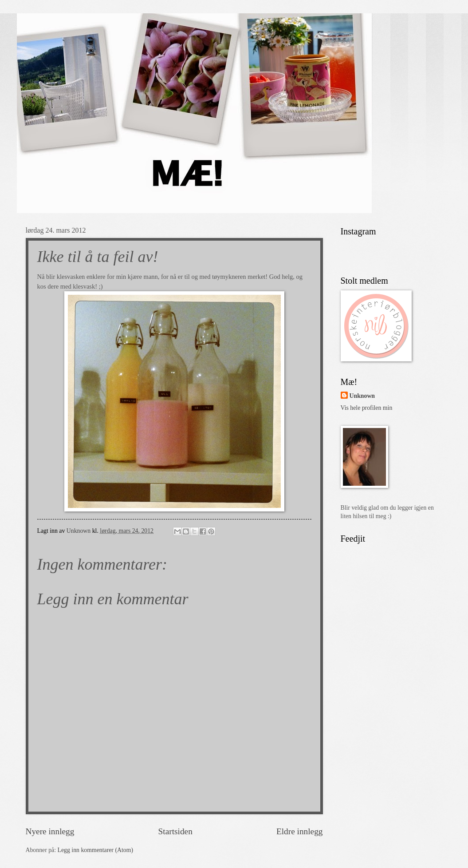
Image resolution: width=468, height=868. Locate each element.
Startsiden (175, 831)
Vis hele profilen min (367, 408)
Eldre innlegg (300, 831)
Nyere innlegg (50, 831)
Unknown (362, 396)
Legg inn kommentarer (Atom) (96, 850)
